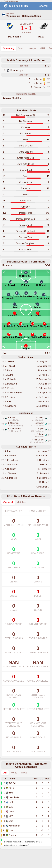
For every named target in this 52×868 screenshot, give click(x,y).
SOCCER (44, 6)
